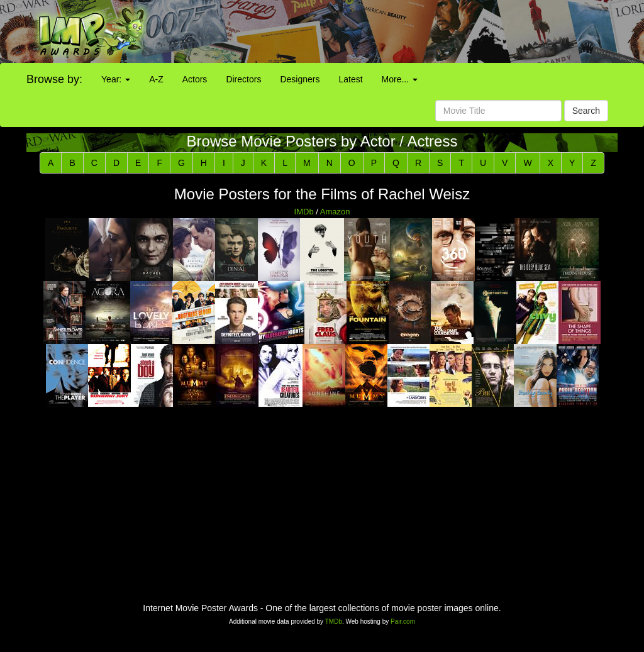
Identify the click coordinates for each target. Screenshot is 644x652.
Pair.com (403, 622)
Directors (243, 79)
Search (586, 111)
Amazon (335, 212)
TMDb (334, 622)
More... (400, 79)
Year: (116, 79)
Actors (195, 79)
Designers (300, 79)
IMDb (304, 212)
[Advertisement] (402, 31)
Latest (350, 79)
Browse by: (54, 79)
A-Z (156, 79)
